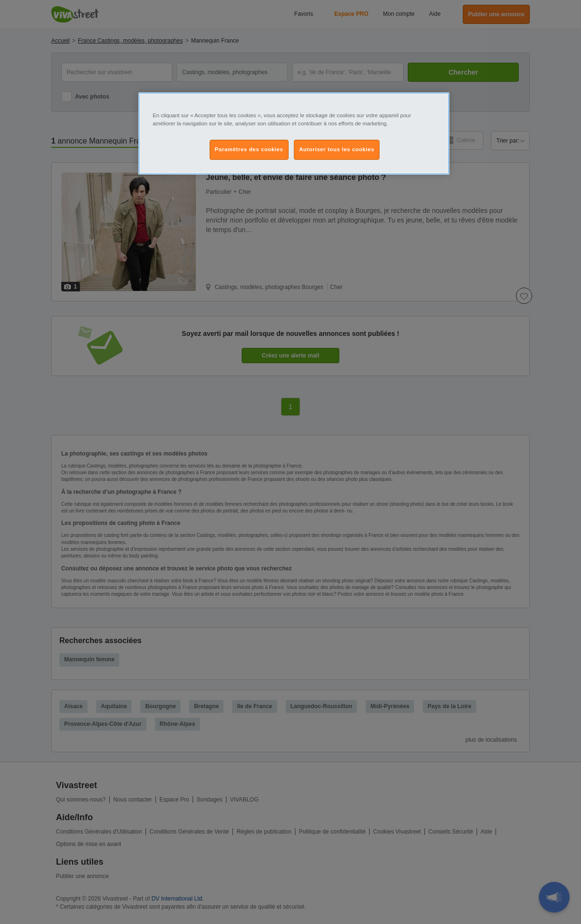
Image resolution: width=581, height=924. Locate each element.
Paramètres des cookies (249, 149)
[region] (294, 134)
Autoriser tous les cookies (337, 149)
